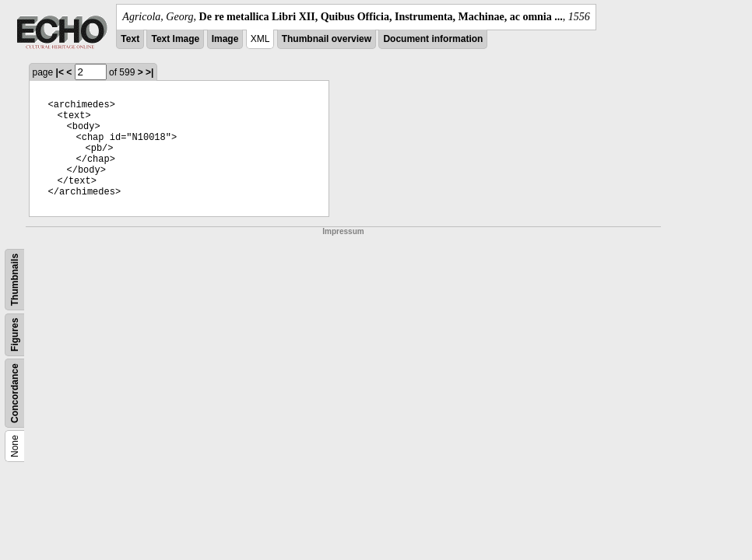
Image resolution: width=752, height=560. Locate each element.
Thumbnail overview (327, 39)
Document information (433, 39)
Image (225, 39)
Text (130, 39)
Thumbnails (15, 280)
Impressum (343, 231)
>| (149, 72)
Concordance (15, 393)
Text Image (175, 39)
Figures (15, 335)
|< (60, 72)
